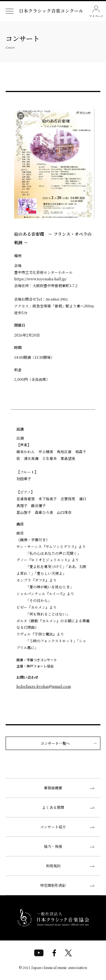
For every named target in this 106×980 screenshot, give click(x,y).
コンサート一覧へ (55, 743)
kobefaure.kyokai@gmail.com (44, 686)
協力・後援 (53, 846)
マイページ (96, 12)
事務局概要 (53, 788)
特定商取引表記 (53, 885)
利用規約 (53, 866)
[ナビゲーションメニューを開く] (10, 11)
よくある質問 (53, 807)
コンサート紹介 (53, 827)
